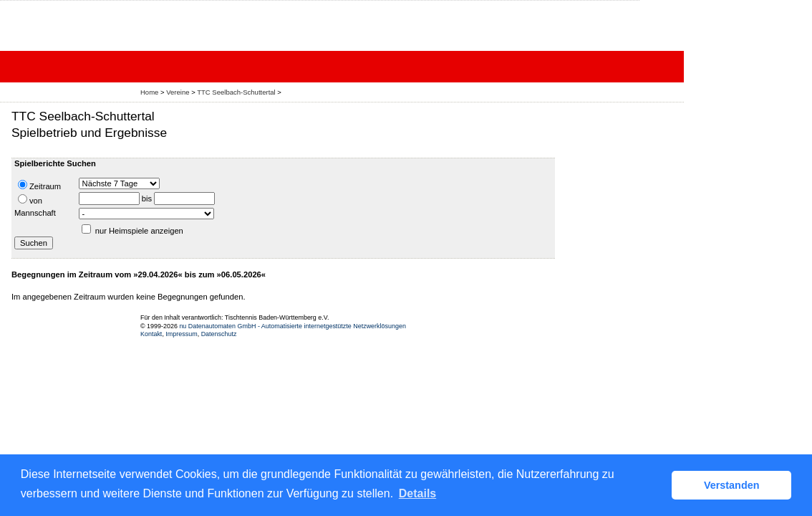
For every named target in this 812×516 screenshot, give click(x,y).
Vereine (178, 92)
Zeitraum (39, 185)
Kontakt (151, 334)
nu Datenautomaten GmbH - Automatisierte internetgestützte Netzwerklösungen (293, 326)
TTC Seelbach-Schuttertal (236, 92)
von (30, 200)
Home (149, 92)
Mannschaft (35, 213)
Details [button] (417, 493)
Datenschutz (219, 334)
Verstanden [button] (732, 485)
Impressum (181, 334)
